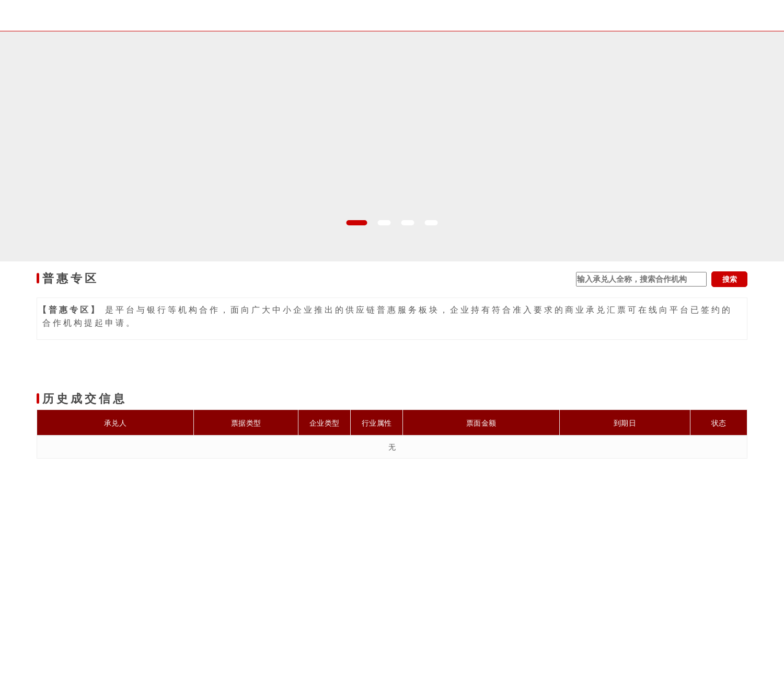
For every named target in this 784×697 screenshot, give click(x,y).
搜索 (730, 279)
